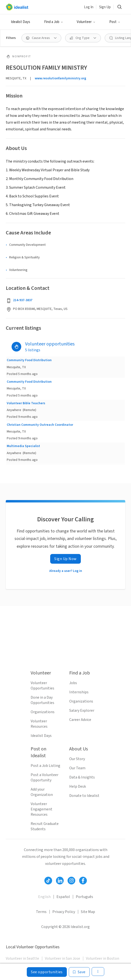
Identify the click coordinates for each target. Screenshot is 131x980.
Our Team (77, 768)
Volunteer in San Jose (62, 958)
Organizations (43, 712)
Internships (79, 692)
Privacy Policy (64, 912)
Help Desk (78, 786)
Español (63, 897)
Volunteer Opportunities (42, 686)
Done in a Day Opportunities (42, 700)
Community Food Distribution (29, 360)
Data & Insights (82, 777)
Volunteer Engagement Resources (41, 809)
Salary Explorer (82, 711)
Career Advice (80, 720)
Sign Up (105, 7)
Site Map (88, 912)
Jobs (73, 683)
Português (84, 897)
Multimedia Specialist (23, 446)
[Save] (79, 972)
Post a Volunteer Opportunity (45, 778)
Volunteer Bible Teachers (26, 403)
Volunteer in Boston (103, 958)
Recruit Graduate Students (45, 826)
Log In (89, 7)
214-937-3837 (23, 300)
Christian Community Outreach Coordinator (40, 425)
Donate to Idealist (84, 796)
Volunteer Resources (39, 724)
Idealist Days (21, 22)
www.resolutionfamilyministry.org (60, 78)
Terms (41, 912)
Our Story (77, 759)
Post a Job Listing (45, 766)
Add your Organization (42, 792)
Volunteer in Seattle (22, 958)
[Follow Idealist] (48, 881)
